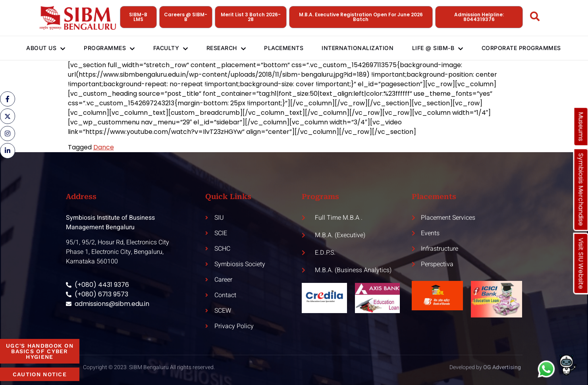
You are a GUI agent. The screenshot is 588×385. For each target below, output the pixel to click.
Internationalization (360, 48)
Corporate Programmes (527, 48)
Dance (104, 147)
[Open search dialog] (535, 18)
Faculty (169, 48)
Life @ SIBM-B (442, 48)
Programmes (106, 48)
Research (226, 48)
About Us (41, 48)
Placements (285, 48)
